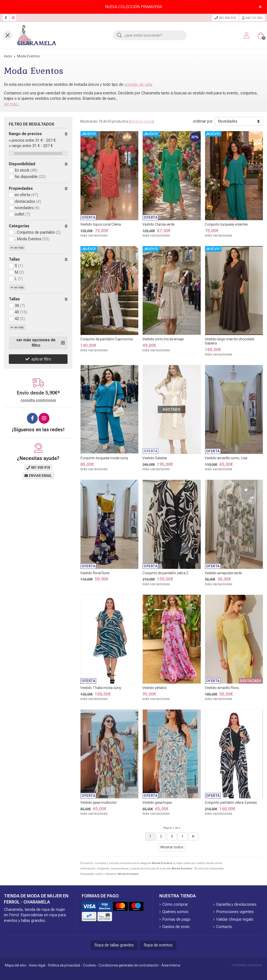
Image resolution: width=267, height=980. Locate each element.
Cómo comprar (175, 904)
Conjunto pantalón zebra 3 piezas (231, 802)
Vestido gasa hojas (157, 802)
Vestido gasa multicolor (99, 802)
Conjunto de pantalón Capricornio (107, 339)
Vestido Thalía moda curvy (101, 688)
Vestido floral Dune (95, 573)
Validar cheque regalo (235, 919)
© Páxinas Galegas (247, 965)
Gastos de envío (176, 927)
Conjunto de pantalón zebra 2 (165, 573)
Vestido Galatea (155, 458)
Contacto (224, 927)
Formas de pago (176, 919)
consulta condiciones (38, 400)
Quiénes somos (175, 912)
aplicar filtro (41, 359)
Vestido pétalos (154, 688)
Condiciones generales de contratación (129, 965)
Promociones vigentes (235, 912)
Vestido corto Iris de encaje (163, 339)
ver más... (12, 104)
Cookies (89, 965)
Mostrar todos (141, 121)
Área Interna (171, 965)
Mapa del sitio (16, 965)
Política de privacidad (64, 965)
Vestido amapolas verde (223, 573)
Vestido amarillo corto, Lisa (226, 458)
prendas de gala (138, 84)
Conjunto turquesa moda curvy (104, 458)
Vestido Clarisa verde (158, 224)
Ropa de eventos (158, 945)
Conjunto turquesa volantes (226, 224)
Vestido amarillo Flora (222, 688)
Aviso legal (37, 965)
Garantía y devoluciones (236, 904)
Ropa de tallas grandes (114, 945)
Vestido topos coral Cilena (101, 224)
